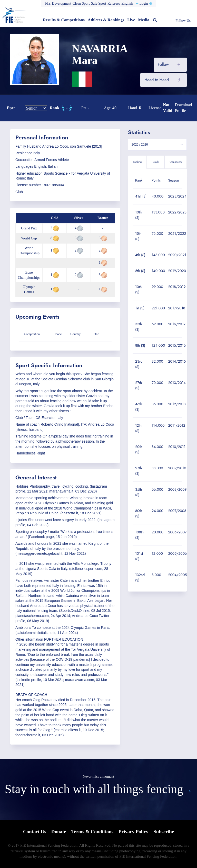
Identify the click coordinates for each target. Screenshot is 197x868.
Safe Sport (99, 3)
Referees (114, 3)
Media (144, 20)
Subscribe (164, 832)
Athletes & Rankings (106, 20)
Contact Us (34, 832)
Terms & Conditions (92, 832)
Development (61, 3)
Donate (58, 832)
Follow (163, 64)
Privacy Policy (134, 832)
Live (131, 20)
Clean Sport (81, 3)
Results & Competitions (64, 20)
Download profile (183, 108)
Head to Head (157, 80)
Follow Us (183, 21)
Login (144, 3)
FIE (48, 3)
